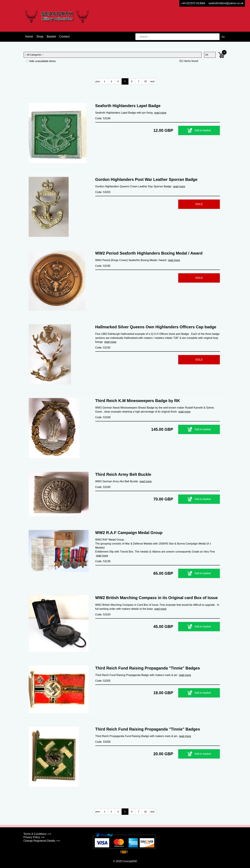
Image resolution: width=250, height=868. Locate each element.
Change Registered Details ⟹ (42, 841)
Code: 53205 (103, 681)
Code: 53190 (103, 487)
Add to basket (199, 130)
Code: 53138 (103, 561)
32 (146, 81)
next (152, 81)
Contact (64, 37)
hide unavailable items (41, 61)
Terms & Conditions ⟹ (37, 834)
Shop (40, 37)
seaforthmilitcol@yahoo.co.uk (226, 3)
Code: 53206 (103, 742)
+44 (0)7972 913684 (193, 3)
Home (29, 37)
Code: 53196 (103, 118)
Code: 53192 (103, 348)
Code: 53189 (103, 417)
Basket (51, 37)
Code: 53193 (103, 615)
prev (98, 81)
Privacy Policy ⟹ (34, 837)
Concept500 (130, 861)
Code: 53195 (103, 266)
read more (160, 113)
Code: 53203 (103, 192)
